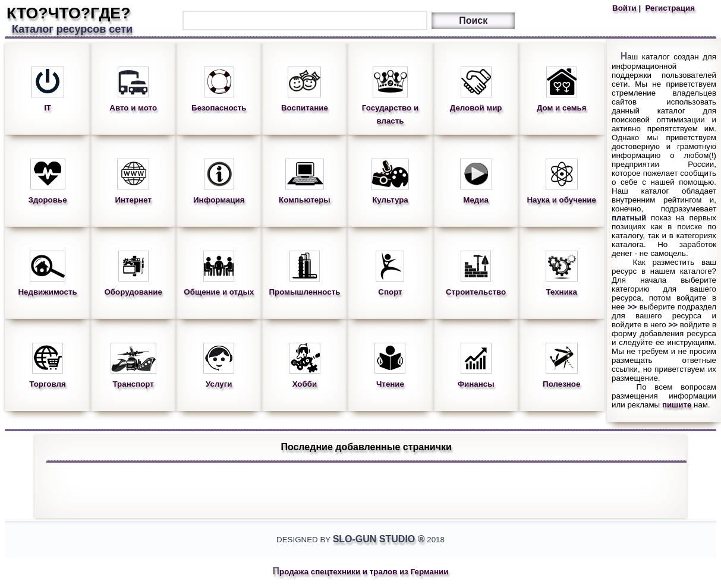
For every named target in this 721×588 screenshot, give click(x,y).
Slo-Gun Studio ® (379, 539)
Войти (625, 8)
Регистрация (669, 8)
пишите (677, 405)
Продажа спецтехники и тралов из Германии (361, 572)
